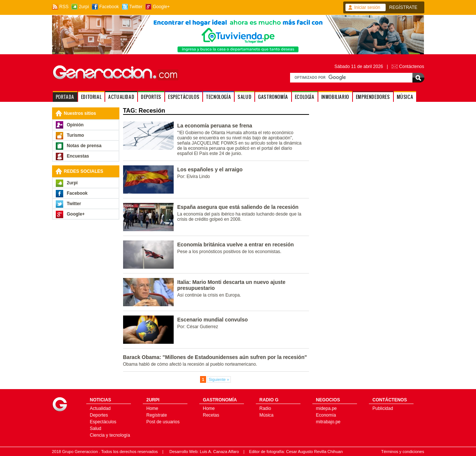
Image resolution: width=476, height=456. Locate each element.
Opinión (75, 125)
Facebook (109, 7)
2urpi (84, 7)
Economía (326, 415)
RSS (64, 7)
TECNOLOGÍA (218, 97)
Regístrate (157, 415)
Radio (265, 408)
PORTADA (65, 97)
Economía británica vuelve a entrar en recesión (236, 245)
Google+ (161, 7)
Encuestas (78, 156)
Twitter (136, 7)
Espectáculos (103, 422)
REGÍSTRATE (403, 7)
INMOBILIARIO (335, 97)
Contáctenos (411, 67)
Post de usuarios (163, 422)
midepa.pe (327, 408)
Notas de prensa (84, 146)
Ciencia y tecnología (110, 435)
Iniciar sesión (367, 7)
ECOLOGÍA (305, 97)
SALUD (245, 97)
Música (267, 415)
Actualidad (100, 408)
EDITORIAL (91, 97)
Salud (96, 428)
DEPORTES (151, 97)
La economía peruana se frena (215, 126)
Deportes (99, 415)
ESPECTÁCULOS (184, 97)
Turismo (75, 135)
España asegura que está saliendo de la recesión (238, 207)
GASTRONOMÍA (273, 97)
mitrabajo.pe (328, 422)
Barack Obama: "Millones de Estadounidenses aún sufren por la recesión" (215, 357)
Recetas (211, 415)
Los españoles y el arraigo (210, 169)
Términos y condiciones (403, 452)
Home (152, 408)
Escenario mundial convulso (213, 320)
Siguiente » (219, 379)
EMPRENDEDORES (373, 97)
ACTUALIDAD (121, 97)
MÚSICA (405, 97)
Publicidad (383, 408)
